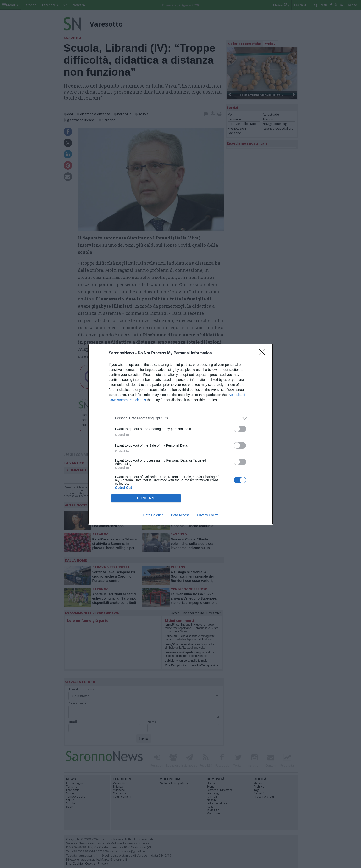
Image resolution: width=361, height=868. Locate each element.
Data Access (180, 515)
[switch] (240, 429)
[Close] (263, 353)
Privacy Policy (207, 515)
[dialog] (181, 434)
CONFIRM (146, 498)
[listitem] (181, 418)
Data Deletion (153, 515)
